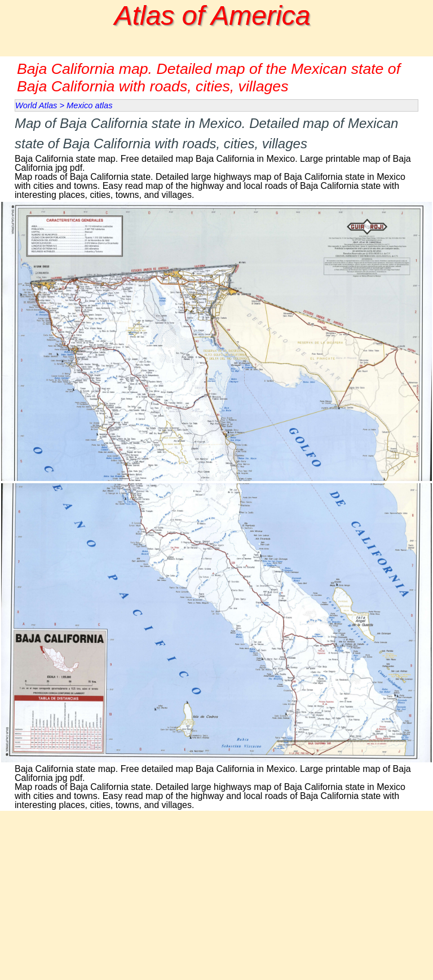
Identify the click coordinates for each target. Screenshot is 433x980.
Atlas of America (213, 16)
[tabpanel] (216, 156)
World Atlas (36, 105)
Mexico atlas (89, 105)
